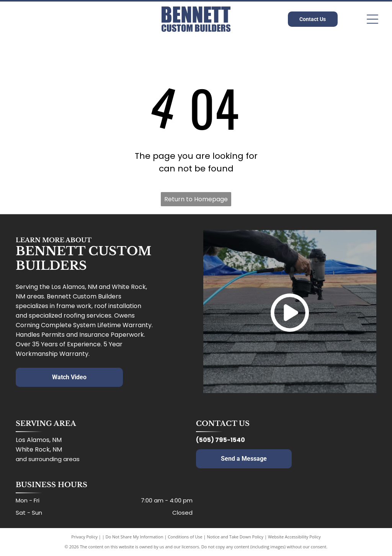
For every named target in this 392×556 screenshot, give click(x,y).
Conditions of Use (185, 537)
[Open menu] (372, 19)
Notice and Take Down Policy (235, 537)
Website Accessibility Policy (294, 537)
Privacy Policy (84, 537)
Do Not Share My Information (135, 537)
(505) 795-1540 (220, 440)
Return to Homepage (196, 199)
